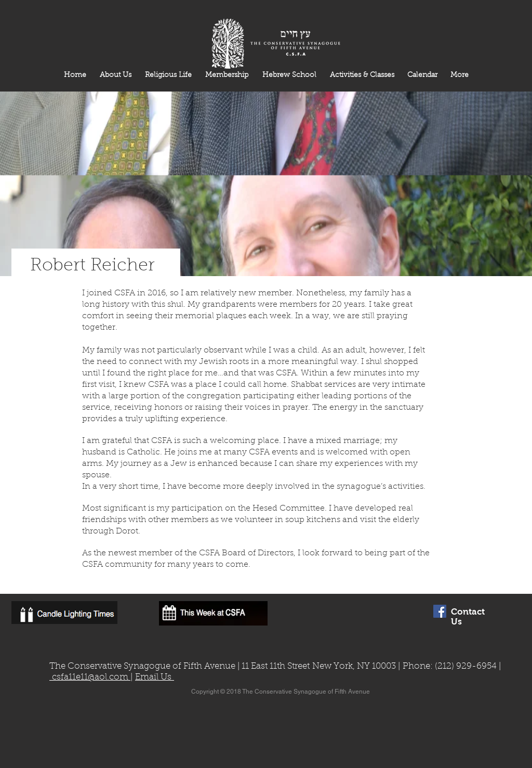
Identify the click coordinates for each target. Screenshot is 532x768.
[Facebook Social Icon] (440, 611)
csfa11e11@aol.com (90, 677)
